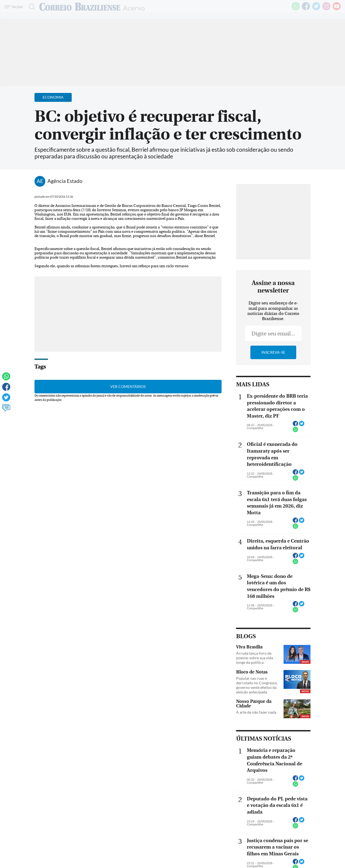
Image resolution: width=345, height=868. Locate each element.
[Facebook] (306, 9)
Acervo (134, 7)
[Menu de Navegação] (14, 7)
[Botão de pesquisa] (30, 7)
